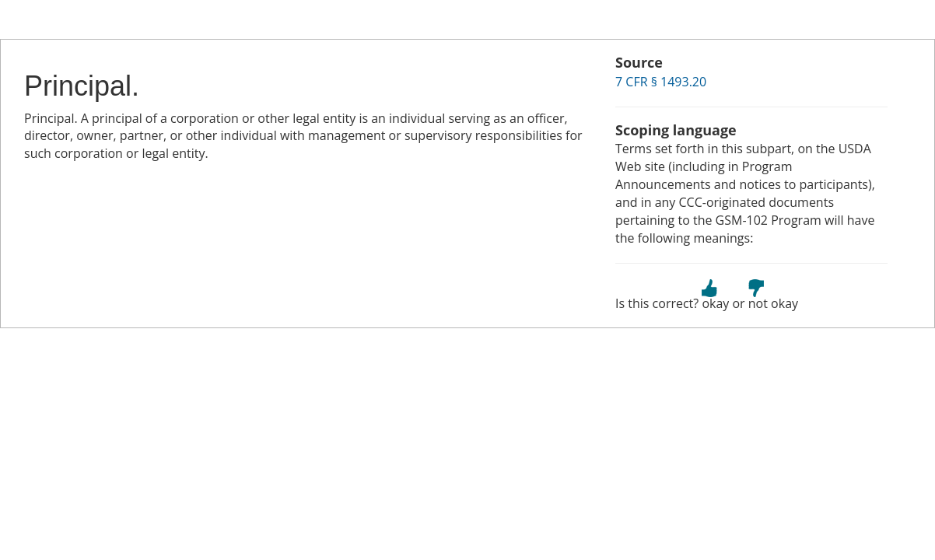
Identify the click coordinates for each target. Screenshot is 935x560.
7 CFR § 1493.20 (661, 82)
